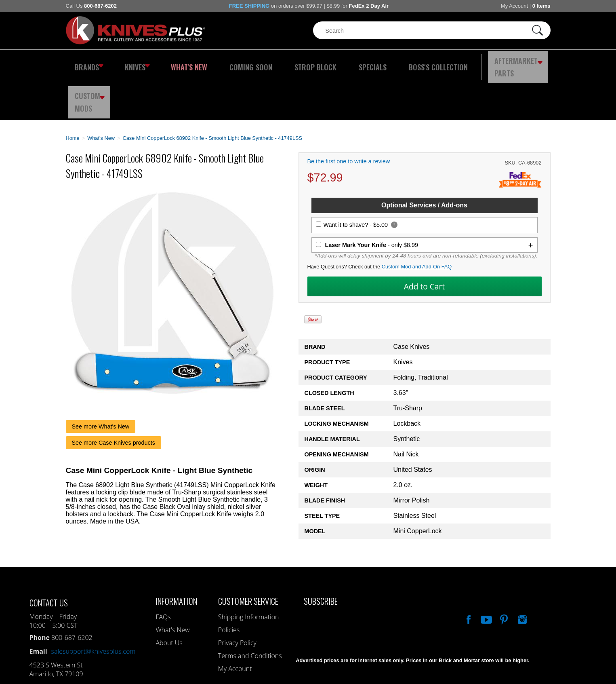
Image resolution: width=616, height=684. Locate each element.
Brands (87, 63)
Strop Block (290, 63)
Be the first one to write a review (349, 117)
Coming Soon (233, 63)
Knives (132, 63)
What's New (179, 63)
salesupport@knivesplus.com (94, 607)
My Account (514, 6)
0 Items (541, 6)
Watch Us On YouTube (486, 574)
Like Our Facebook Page (468, 574)
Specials (339, 63)
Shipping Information (249, 572)
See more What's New (101, 382)
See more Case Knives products (114, 398)
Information (176, 556)
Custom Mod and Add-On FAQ (417, 222)
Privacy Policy (237, 598)
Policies (229, 585)
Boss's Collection (397, 63)
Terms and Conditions (250, 611)
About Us (169, 598)
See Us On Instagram (521, 574)
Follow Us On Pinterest (503, 574)
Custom (528, 63)
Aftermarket (471, 63)
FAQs (163, 572)
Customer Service (248, 556)
